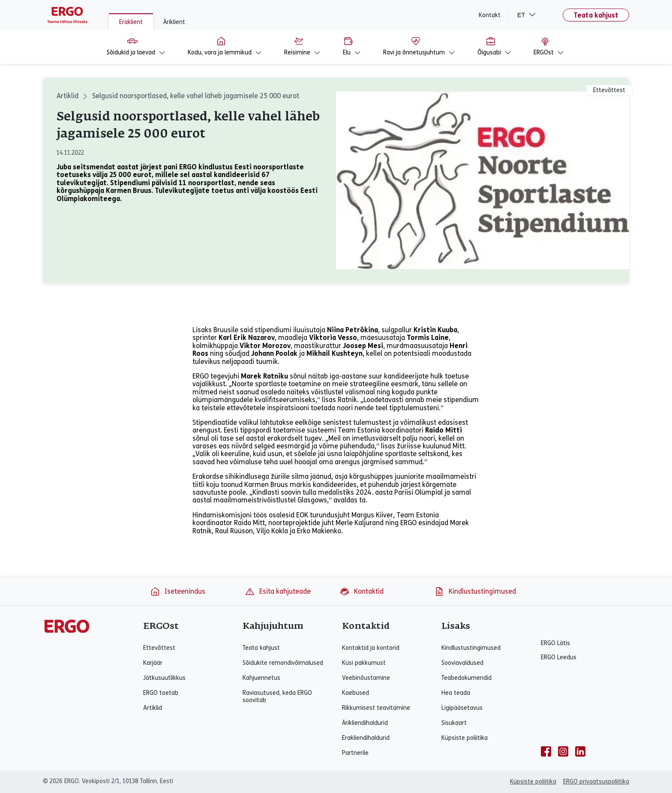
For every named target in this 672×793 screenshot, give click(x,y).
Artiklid (67, 96)
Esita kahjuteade (278, 592)
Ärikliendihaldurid (365, 723)
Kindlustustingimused (475, 592)
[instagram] (563, 751)
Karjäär (153, 663)
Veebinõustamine (366, 678)
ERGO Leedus (559, 657)
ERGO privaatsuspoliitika (596, 782)
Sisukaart (454, 723)
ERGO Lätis (555, 643)
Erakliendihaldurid (366, 738)
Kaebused (355, 693)
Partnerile (355, 753)
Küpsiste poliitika (465, 738)
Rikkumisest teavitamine (376, 708)
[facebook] (546, 751)
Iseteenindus (178, 592)
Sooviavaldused (462, 663)
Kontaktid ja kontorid (371, 648)
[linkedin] (580, 751)
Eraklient (131, 22)
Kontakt (490, 15)
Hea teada (456, 693)
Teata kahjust (596, 15)
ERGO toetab (161, 693)
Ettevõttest (159, 648)
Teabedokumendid (466, 678)
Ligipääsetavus (462, 708)
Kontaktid (361, 592)
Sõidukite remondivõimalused (283, 663)
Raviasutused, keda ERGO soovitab (277, 697)
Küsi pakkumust (364, 663)
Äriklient (174, 22)
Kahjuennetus (261, 678)
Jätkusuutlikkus (164, 678)
